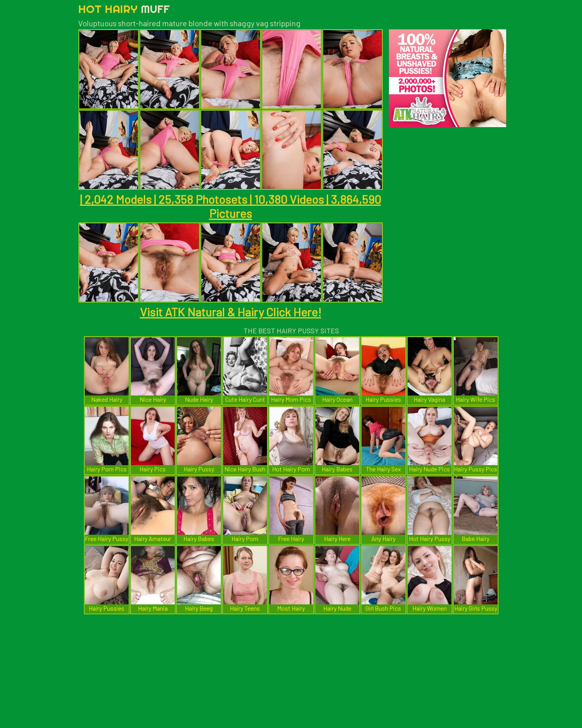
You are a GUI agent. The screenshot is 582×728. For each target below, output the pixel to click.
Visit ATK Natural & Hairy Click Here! (231, 312)
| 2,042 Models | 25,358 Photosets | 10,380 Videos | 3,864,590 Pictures (231, 206)
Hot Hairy (124, 9)
